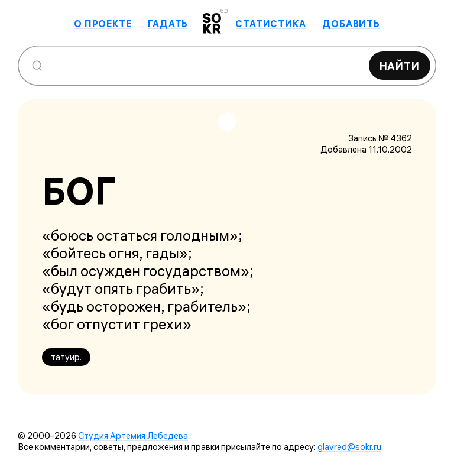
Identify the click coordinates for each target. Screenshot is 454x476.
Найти (400, 66)
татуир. (66, 357)
